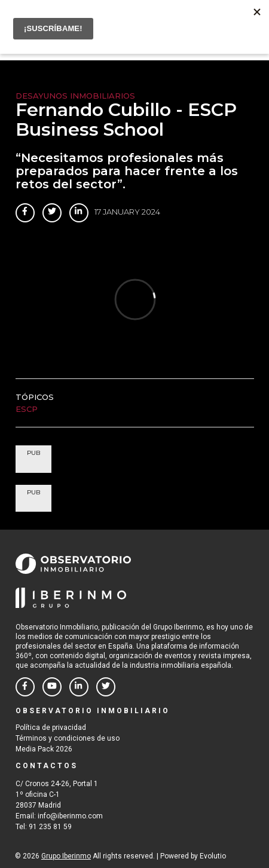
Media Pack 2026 (44, 749)
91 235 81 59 (50, 827)
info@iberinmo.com (70, 816)
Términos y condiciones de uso (68, 738)
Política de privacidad (51, 728)
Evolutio (213, 856)
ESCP (27, 409)
